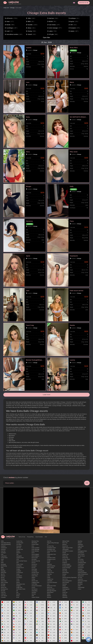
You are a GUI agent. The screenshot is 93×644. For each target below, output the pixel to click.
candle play (19, 541)
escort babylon (35, 556)
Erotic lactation (36, 548)
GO (87, 483)
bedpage (3, 571)
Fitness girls (35, 581)
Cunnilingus (19, 578)
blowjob (3, 579)
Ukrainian (80, 569)
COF (18, 563)
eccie (18, 597)
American (3, 549)
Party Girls (65, 556)
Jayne (28, 256)
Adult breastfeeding (6, 544)
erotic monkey (35, 551)
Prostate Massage (67, 566)
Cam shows (4, 596)
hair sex (49, 541)
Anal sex (3, 551)
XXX (46, 537)
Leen (28, 82)
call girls (3, 592)
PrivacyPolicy (30, 537)
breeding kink (4, 589)
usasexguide (81, 571)
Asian (2, 559)
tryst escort (81, 568)
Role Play (65, 571)
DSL (17, 592)
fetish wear (35, 576)
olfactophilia (65, 549)
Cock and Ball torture (22, 561)
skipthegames (66, 589)
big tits (3, 574)
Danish (18, 582)
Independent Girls (51, 554)
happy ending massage (53, 543)
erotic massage (36, 549)
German (34, 594)
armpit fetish (4, 558)
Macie (72, 82)
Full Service (35, 589)
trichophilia (81, 566)
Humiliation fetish (51, 548)
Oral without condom (68, 551)
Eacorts (18, 594)
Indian (49, 556)
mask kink (50, 587)
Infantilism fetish (51, 558)
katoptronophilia (51, 566)
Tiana (72, 221)
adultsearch (4, 548)
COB (18, 559)
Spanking (65, 596)
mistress (65, 544)
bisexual (3, 576)
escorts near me (36, 561)
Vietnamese (81, 576)
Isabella (29, 48)
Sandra (72, 325)
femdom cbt (35, 574)
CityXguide (19, 556)
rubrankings (66, 573)
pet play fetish (66, 559)
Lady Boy (49, 574)
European (34, 566)
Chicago (12, 8)
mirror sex (65, 543)
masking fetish (51, 589)
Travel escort (81, 564)
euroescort (34, 564)
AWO (2, 563)
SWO (79, 549)
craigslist (19, 571)
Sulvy (28, 117)
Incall (48, 553)
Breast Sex (4, 587)
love (48, 584)
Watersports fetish (82, 581)
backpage (3, 564)
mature (49, 594)
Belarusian (4, 573)
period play (65, 558)
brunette (3, 591)
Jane (28, 291)
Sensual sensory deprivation (70, 578)
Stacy (28, 152)
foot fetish (34, 584)
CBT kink (19, 548)
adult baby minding (6, 543)
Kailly (72, 186)
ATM (2, 561)
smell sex (65, 592)
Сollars (80, 589)
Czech (18, 581)
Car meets (19, 544)
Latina (49, 576)
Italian (49, 563)
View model (46, 528)
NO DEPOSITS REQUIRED (79, 117)
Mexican (49, 597)
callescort (3, 594)
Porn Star (65, 561)
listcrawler (50, 581)
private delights (66, 564)
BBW (2, 568)
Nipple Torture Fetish (68, 548)
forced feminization (37, 586)
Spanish (64, 594)
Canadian (3, 597)
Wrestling (80, 584)
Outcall (64, 553)
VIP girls (80, 578)
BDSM (3, 569)
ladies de (50, 571)
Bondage (3, 584)
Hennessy (29, 221)
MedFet (49, 596)
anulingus (3, 553)
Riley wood (74, 152)
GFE (33, 596)
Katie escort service (77, 291)
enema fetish (35, 544)
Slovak (64, 591)
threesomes (81, 553)
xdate (79, 586)
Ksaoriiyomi (74, 256)
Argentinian (4, 556)
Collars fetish (20, 564)
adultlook (3, 546)
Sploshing (65, 597)
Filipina (33, 578)
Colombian (19, 566)
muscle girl (65, 546)
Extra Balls (34, 569)
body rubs (4, 581)
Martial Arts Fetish (52, 586)
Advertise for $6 (84, 3)
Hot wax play (50, 546)
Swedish (80, 548)
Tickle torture (81, 554)
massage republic (52, 591)
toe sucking (81, 561)
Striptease (80, 544)
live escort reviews (52, 582)
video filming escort (83, 574)
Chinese (18, 553)
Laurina (72, 360)
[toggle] (88, 640)
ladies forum (50, 573)
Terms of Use (22, 537)
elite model (34, 543)
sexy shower (66, 582)
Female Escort (35, 573)
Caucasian (19, 546)
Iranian (49, 561)
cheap (18, 551)
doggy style (19, 587)
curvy (18, 579)
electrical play (35, 541)
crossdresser (20, 573)
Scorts (64, 576)
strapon (80, 543)
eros (33, 546)
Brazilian (3, 586)
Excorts (34, 568)
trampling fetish (82, 563)
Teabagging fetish (82, 551)
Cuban (18, 574)
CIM (17, 554)
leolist (49, 578)
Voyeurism (80, 579)
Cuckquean (19, 576)
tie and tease (81, 556)
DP (17, 591)
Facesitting (34, 571)
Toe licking (81, 559)
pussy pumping (66, 568)
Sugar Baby (81, 546)
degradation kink (21, 584)
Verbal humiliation (82, 573)
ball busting (4, 566)
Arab (2, 554)
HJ (48, 544)
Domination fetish (21, 589)
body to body (4, 582)
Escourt (34, 563)
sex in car (65, 579)
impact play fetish (52, 551)
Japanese (49, 564)
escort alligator (35, 554)
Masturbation (50, 592)
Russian (64, 574)
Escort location (39, 537)
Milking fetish (66, 541)
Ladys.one (6, 8)
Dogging (18, 586)
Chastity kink (20, 549)
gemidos (34, 592)
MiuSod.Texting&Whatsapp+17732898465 (35, 360)
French (33, 587)
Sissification (65, 587)
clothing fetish (20, 558)
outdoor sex (66, 554)
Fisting (33, 579)
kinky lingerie (51, 568)
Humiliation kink (51, 549)
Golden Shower (36, 597)
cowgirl (18, 569)
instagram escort (51, 559)
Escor (33, 553)
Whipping (80, 582)
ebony (18, 596)
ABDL (2, 541)
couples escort (20, 568)
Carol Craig (30, 325)
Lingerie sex (50, 579)
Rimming (65, 569)
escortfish (34, 559)
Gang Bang (35, 591)
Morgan (29, 186)
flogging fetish (36, 582)
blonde (3, 578)
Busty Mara (74, 48)
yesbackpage (81, 587)
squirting (80, 541)
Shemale (65, 584)
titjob (79, 558)
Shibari (64, 586)
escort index (35, 558)
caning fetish (20, 543)
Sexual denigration (67, 581)
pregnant (65, 563)
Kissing (49, 569)
